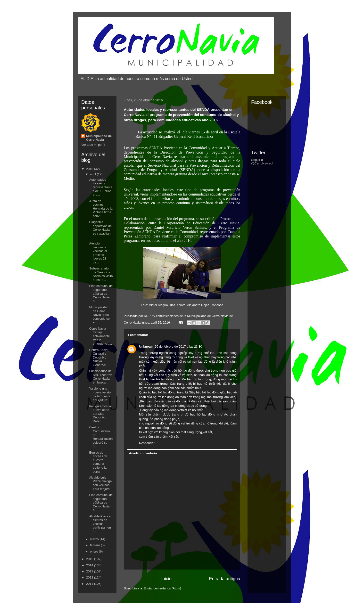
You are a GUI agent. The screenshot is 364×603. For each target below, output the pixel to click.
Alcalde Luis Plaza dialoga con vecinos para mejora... (101, 483)
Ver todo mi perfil (93, 145)
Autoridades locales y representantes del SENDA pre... (101, 187)
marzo (95, 539)
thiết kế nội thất (199, 357)
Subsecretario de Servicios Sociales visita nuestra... (101, 274)
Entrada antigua (225, 579)
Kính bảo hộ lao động (154, 406)
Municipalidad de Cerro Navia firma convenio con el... (100, 315)
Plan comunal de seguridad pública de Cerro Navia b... (101, 293)
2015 (90, 559)
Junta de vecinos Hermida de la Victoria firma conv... (101, 208)
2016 (90, 169)
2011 (90, 584)
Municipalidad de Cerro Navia (99, 138)
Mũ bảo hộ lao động (196, 379)
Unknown (146, 346)
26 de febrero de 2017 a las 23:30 (178, 346)
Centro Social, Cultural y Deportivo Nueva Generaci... (99, 357)
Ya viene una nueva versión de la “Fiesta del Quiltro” (101, 394)
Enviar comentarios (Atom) (162, 588)
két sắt (207, 432)
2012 (90, 577)
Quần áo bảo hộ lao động (157, 392)
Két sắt (173, 436)
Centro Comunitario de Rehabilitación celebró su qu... (101, 437)
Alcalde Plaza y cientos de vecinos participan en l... (100, 524)
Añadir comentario (143, 453)
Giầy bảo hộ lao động (204, 392)
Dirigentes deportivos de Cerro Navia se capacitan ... (100, 230)
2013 (90, 571)
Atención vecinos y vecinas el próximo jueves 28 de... (98, 253)
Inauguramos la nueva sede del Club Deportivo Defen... (100, 414)
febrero (95, 545)
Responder (147, 443)
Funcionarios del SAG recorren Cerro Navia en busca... (101, 377)
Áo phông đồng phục (164, 419)
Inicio (166, 579)
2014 (90, 565)
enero (95, 551)
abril (93, 174)
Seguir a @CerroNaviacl (262, 162)
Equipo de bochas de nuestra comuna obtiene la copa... (98, 462)
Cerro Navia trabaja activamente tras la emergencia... (100, 336)
